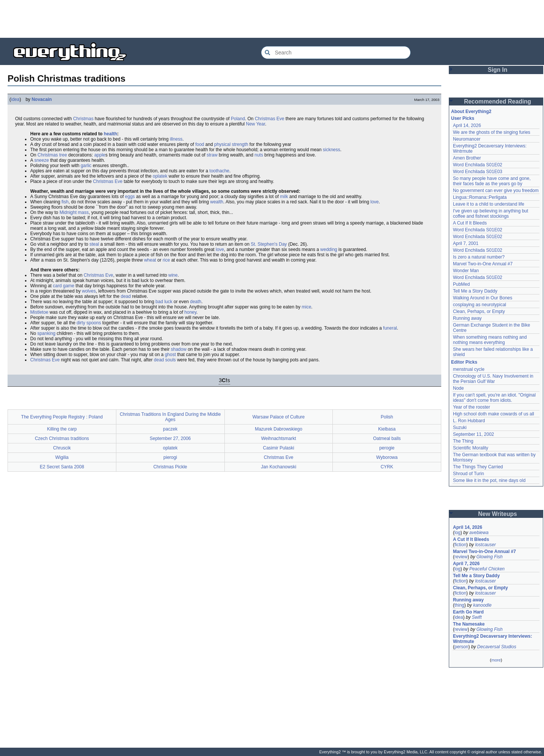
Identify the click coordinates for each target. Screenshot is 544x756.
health (110, 134)
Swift (477, 617)
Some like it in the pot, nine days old (489, 480)
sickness (332, 150)
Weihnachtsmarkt (278, 438)
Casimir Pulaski (279, 448)
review (461, 557)
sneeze (42, 160)
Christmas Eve (269, 119)
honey (190, 312)
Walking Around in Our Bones (483, 298)
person (461, 647)
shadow (178, 349)
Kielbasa (387, 429)
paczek (170, 429)
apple (100, 155)
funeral (390, 328)
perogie (387, 448)
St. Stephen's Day (269, 244)
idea (15, 99)
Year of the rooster (471, 407)
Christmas (83, 119)
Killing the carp (62, 429)
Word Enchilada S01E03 (478, 172)
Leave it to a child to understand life (489, 204)
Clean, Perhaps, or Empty (479, 311)
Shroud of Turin (468, 474)
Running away (467, 318)
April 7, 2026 (466, 564)
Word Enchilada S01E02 (478, 165)
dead (126, 296)
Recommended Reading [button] (498, 101)
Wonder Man (466, 271)
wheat (150, 260)
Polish (387, 417)
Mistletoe (39, 312)
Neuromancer (467, 139)
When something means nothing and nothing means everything (490, 340)
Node (458, 388)
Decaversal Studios (497, 647)
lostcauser (486, 545)
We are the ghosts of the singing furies (492, 132)
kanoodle (482, 605)
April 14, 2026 (467, 125)
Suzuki (460, 428)
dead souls (165, 360)
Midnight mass (74, 212)
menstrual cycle (469, 369)
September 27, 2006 (170, 438)
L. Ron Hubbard (469, 421)
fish (65, 202)
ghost (170, 355)
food (200, 144)
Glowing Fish (489, 557)
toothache (219, 171)
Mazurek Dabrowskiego (279, 429)
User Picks (463, 118)
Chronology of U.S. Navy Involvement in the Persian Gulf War (493, 379)
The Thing (463, 441)
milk (284, 197)
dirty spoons (89, 323)
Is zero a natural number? (479, 257)
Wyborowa (387, 457)
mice (306, 307)
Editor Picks (464, 362)
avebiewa (479, 533)
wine (173, 275)
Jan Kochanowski (279, 467)
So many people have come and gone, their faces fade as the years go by (492, 181)
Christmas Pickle (170, 467)
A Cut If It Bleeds (470, 223)
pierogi (170, 457)
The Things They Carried (478, 467)
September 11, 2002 (474, 434)
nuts (259, 155)
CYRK (387, 467)
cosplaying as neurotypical (480, 305)
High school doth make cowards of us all (494, 414)
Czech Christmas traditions (62, 438)
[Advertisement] (272, 19)
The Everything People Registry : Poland (62, 417)
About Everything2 (471, 112)
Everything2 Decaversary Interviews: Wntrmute (492, 639)
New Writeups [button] (498, 514)
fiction (460, 545)
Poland (238, 119)
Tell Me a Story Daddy (475, 291)
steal (94, 244)
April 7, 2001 (466, 243)
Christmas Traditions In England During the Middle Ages (170, 417)
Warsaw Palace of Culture (278, 417)
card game (64, 286)
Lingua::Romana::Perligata (480, 197)
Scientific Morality (471, 448)
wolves (89, 291)
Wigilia (62, 457)
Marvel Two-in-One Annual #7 (483, 264)
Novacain (42, 99)
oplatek (160, 176)
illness (176, 139)
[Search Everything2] (336, 53)
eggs (130, 197)
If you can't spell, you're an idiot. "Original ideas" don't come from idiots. (494, 398)
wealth (217, 202)
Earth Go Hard (468, 612)
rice (166, 260)
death (196, 302)
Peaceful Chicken (487, 569)
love (374, 202)
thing (459, 605)
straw (212, 155)
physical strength (231, 144)
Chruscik (62, 448)
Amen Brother (467, 158)
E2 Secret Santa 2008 (62, 467)
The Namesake (469, 624)
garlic (86, 166)
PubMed (461, 284)
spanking (46, 333)
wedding (329, 249)
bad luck (164, 302)
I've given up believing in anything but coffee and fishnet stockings (491, 214)
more (496, 660)
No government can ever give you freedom (496, 191)
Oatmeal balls (387, 438)
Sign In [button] (498, 70)
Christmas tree (52, 155)
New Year (256, 124)
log (457, 533)
